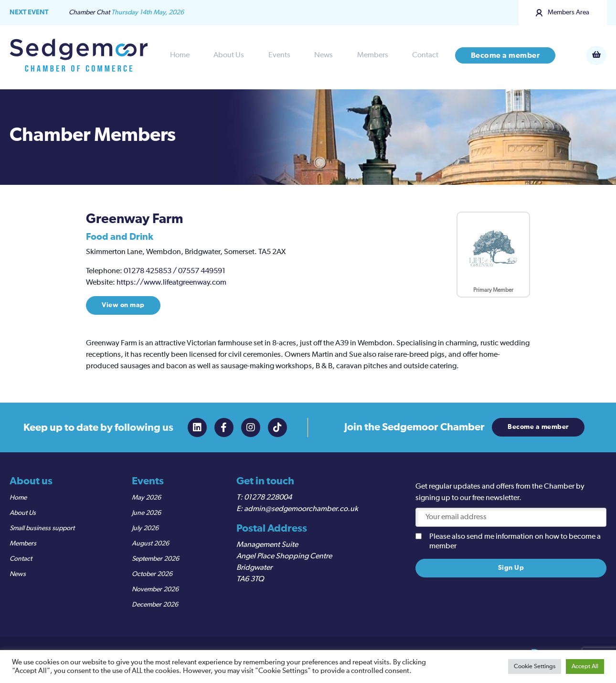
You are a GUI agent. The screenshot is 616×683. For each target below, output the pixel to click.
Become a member (505, 55)
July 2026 (145, 528)
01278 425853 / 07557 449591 (175, 271)
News (324, 55)
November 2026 (155, 589)
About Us (229, 55)
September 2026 (155, 559)
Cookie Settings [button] (535, 667)
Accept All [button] (585, 667)
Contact (425, 55)
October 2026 (152, 574)
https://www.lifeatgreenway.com (171, 283)
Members (373, 55)
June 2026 (146, 513)
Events (279, 55)
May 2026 (146, 498)
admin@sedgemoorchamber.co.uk (301, 509)
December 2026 (155, 605)
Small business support (42, 528)
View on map (123, 305)
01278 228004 (268, 498)
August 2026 (150, 544)
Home (180, 55)
